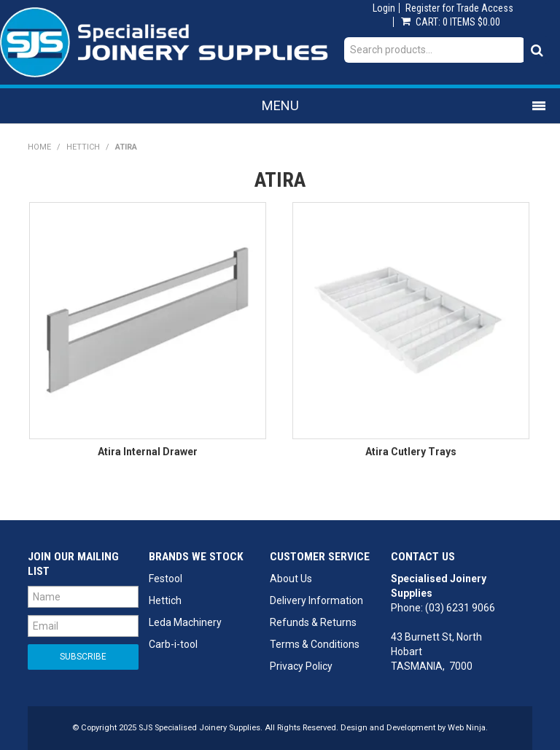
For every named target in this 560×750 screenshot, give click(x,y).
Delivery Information (316, 600)
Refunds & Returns (313, 622)
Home (39, 147)
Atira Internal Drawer (148, 452)
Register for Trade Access (459, 8)
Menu (280, 105)
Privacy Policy (301, 666)
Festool (166, 579)
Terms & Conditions (315, 644)
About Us (291, 579)
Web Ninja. (468, 728)
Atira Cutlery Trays (411, 452)
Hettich (83, 147)
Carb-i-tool (173, 644)
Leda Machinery (185, 622)
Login (384, 8)
